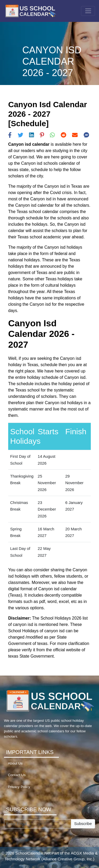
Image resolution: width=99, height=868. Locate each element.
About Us (15, 763)
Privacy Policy (19, 787)
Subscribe (83, 824)
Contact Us (17, 775)
